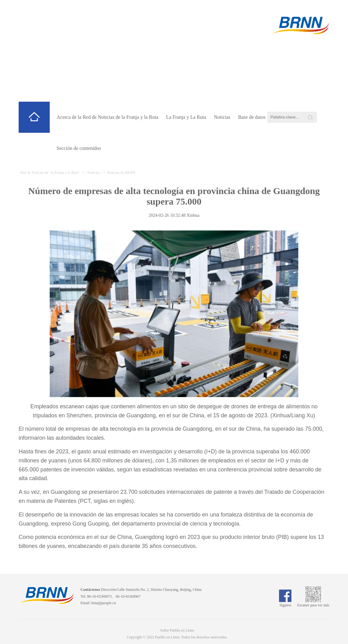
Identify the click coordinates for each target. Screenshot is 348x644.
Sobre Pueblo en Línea (177, 630)
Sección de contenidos (79, 148)
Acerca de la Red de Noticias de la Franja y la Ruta (107, 117)
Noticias (222, 117)
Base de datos (252, 117)
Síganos (285, 603)
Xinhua (193, 215)
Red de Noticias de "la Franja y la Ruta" (148, 72)
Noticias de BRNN (121, 173)
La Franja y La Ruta (186, 117)
